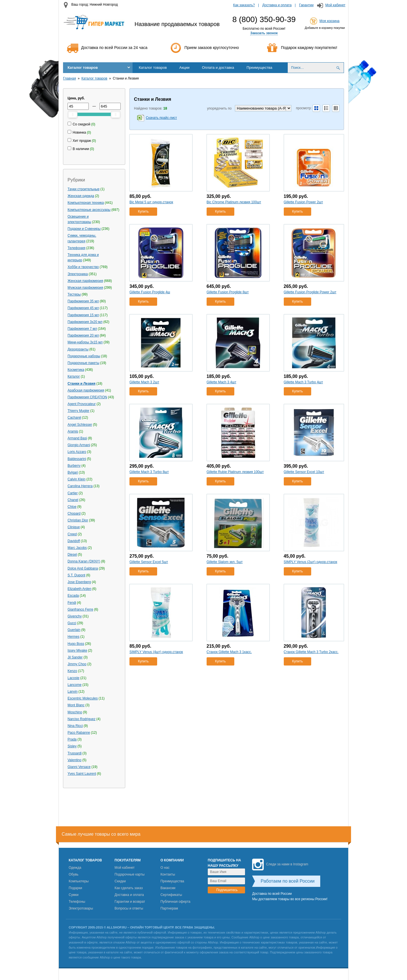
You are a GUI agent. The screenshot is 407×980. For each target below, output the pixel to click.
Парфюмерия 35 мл (83, 301)
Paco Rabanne (79, 733)
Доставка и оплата (277, 5)
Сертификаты (171, 895)
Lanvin (72, 692)
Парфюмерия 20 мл (83, 335)
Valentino (74, 760)
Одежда (75, 868)
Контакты (168, 874)
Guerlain (74, 630)
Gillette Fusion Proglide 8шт (228, 292)
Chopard (74, 513)
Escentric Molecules (83, 698)
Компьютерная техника (86, 203)
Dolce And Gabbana (83, 568)
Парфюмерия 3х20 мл (85, 322)
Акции (184, 68)
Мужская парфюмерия (85, 288)
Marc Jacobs (77, 548)
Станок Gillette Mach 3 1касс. (229, 652)
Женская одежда (81, 196)
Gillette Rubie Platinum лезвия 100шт (235, 472)
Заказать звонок (264, 33)
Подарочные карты (129, 874)
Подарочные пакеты (83, 363)
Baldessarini (77, 459)
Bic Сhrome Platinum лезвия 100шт (234, 202)
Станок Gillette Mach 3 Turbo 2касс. (311, 652)
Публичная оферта (176, 902)
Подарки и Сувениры (84, 229)
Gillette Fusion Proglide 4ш (150, 292)
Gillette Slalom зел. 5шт (225, 562)
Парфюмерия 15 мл (83, 315)
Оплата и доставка (218, 68)
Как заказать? (244, 5)
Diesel (72, 555)
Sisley (72, 746)
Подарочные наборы (84, 356)
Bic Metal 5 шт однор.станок (151, 202)
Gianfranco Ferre (80, 609)
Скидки (120, 881)
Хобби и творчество (83, 267)
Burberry (74, 466)
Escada (73, 596)
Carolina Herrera (80, 486)
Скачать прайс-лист (161, 118)
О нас (165, 868)
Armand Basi (77, 438)
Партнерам (169, 908)
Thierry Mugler (78, 411)
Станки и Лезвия (82, 384)
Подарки (75, 888)
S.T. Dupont (76, 575)
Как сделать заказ (129, 888)
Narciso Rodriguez (82, 719)
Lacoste (73, 678)
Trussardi (75, 753)
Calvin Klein (76, 479)
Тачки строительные (84, 189)
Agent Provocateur (82, 404)
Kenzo (72, 671)
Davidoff (74, 541)
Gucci (72, 623)
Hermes (73, 637)
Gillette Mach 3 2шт (144, 382)
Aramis (73, 431)
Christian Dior (78, 520)
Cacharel (74, 418)
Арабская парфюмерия (86, 390)
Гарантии (306, 5)
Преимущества (259, 68)
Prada (72, 739)
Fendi (72, 603)
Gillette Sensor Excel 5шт (149, 562)
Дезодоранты (78, 349)
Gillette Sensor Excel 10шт (304, 472)
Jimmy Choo (77, 664)
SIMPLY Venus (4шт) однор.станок (156, 652)
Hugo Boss (76, 644)
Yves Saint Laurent (82, 774)
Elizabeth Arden (79, 589)
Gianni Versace (79, 767)
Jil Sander (75, 657)
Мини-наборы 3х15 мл (85, 342)
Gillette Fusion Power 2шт (303, 202)
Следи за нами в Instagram (280, 864)
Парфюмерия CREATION (87, 397)
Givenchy (75, 616)
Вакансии (168, 888)
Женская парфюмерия (85, 281)
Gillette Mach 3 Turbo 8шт (149, 472)
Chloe (72, 507)
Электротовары (81, 908)
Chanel (73, 500)
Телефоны (77, 902)
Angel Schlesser (80, 425)
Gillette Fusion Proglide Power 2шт (310, 292)
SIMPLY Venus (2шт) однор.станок (310, 562)
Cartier (73, 493)
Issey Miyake (77, 651)
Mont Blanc (76, 705)
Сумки (74, 895)
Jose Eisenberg (79, 582)
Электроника (78, 274)
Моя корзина (329, 21)
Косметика (76, 370)
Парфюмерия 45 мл (83, 308)
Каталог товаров (83, 68)
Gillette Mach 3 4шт (221, 382)
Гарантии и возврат (130, 902)
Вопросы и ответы (129, 908)
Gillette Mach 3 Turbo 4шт (303, 382)
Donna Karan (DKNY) (84, 561)
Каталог (74, 376)
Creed (72, 534)
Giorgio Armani (79, 445)
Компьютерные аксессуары (89, 210)
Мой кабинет (335, 5)
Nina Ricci (75, 726)
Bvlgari (73, 472)
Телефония (76, 248)
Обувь (74, 874)
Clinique (74, 527)
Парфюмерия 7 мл (82, 329)
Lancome (74, 685)
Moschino (75, 712)
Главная (70, 78)
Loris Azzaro (77, 452)
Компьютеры (79, 881)
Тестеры (74, 294)
